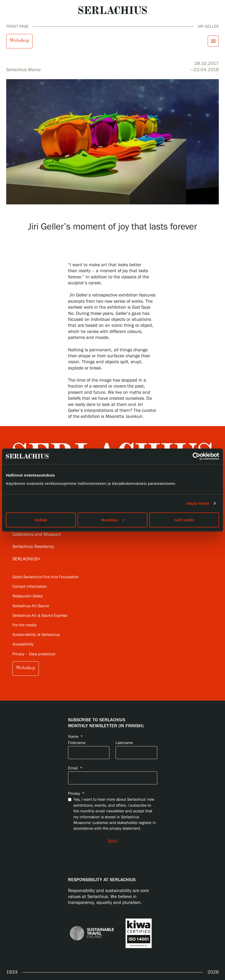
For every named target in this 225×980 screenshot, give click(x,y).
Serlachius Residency (33, 547)
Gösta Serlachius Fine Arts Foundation (46, 577)
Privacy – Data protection (34, 654)
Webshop (19, 40)
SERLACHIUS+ (27, 559)
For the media (24, 625)
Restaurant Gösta (27, 596)
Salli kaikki (184, 520)
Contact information (30, 587)
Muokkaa (113, 520)
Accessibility (23, 644)
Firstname (77, 743)
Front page (17, 27)
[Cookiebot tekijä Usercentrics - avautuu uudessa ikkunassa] (196, 456)
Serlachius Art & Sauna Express (40, 616)
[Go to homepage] (113, 10)
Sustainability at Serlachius (36, 635)
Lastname (124, 743)
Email (75, 768)
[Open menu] (213, 41)
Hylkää (41, 520)
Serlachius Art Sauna (31, 606)
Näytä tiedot (198, 503)
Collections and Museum (37, 534)
